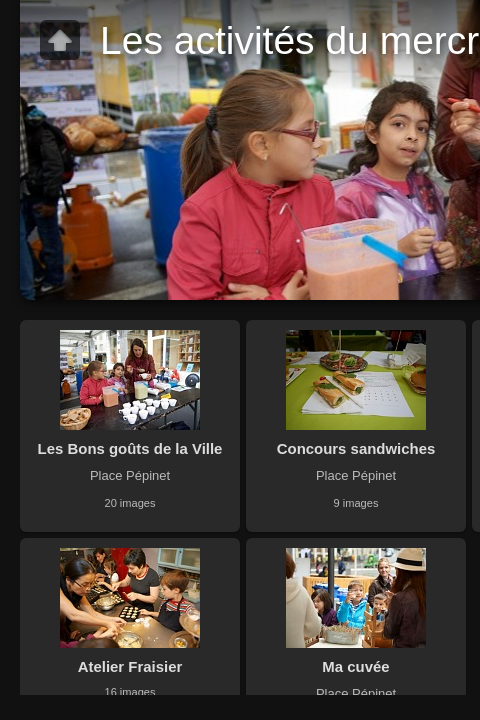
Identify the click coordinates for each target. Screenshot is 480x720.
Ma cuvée (355, 666)
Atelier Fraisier (130, 666)
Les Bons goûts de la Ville (130, 448)
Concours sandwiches (356, 448)
